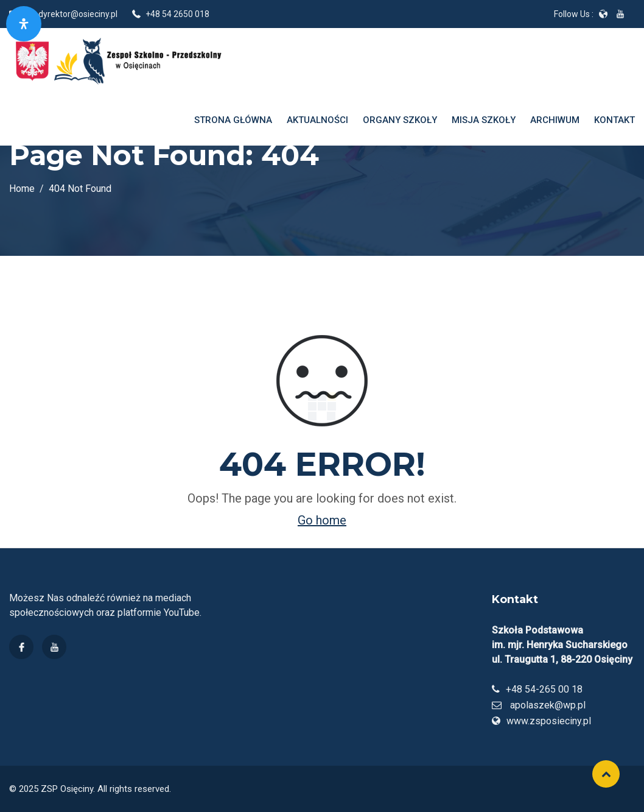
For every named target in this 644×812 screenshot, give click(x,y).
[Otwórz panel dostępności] (24, 24)
